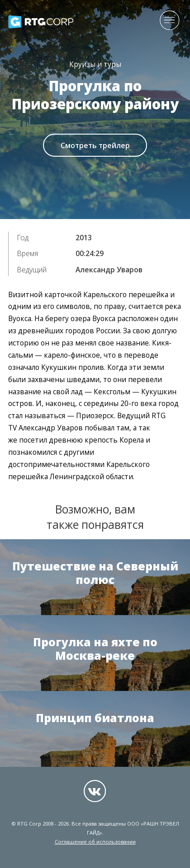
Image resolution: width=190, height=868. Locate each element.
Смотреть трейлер (95, 145)
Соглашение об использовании (95, 842)
